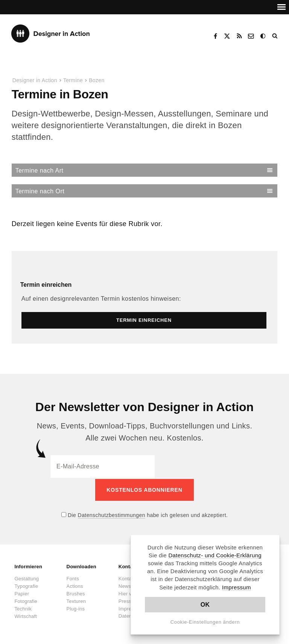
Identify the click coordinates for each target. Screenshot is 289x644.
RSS (239, 36)
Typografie (26, 585)
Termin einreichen (46, 285)
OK (205, 605)
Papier (22, 593)
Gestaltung (27, 577)
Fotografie (26, 600)
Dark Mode (263, 36)
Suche (275, 36)
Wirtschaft (26, 615)
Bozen (97, 80)
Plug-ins (76, 608)
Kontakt (251, 36)
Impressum (237, 587)
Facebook (215, 36)
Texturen (76, 600)
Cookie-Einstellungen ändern (205, 622)
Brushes (76, 593)
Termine (73, 80)
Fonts (73, 577)
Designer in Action (51, 34)
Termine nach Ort (40, 191)
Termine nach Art (40, 171)
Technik (23, 608)
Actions (75, 585)
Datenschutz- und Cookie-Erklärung (215, 555)
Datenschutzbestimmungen (112, 514)
